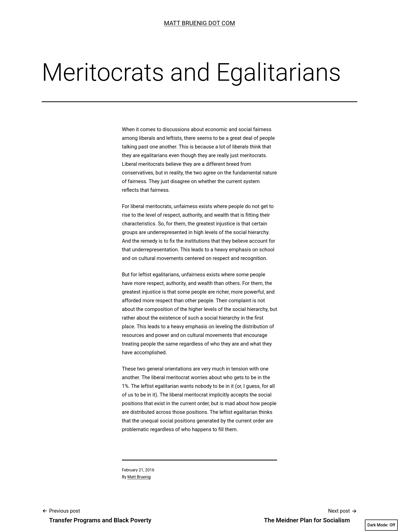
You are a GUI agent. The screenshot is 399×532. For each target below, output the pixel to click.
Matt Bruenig (139, 477)
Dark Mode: (381, 525)
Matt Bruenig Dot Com (199, 23)
